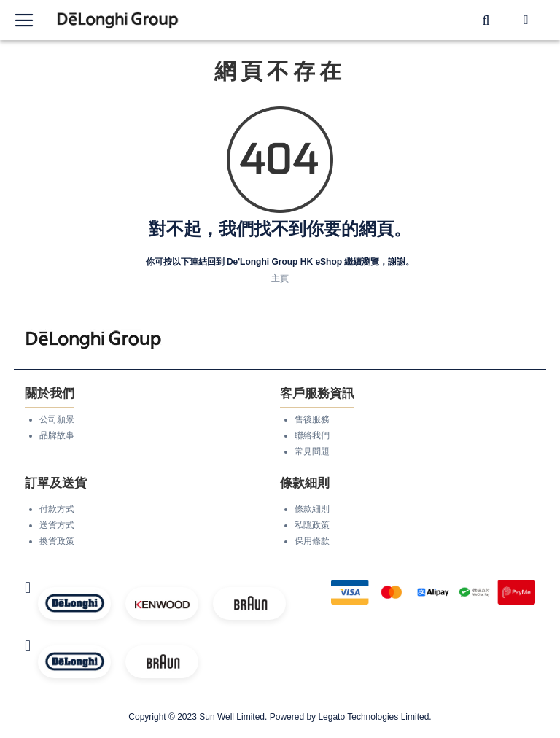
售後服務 (312, 419)
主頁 (280, 279)
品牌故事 (57, 435)
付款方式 (57, 509)
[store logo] (118, 20)
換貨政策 (57, 541)
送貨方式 (57, 525)
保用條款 (312, 541)
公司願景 (57, 419)
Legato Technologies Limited (373, 717)
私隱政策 (312, 525)
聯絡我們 (312, 435)
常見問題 (312, 451)
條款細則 (312, 509)
